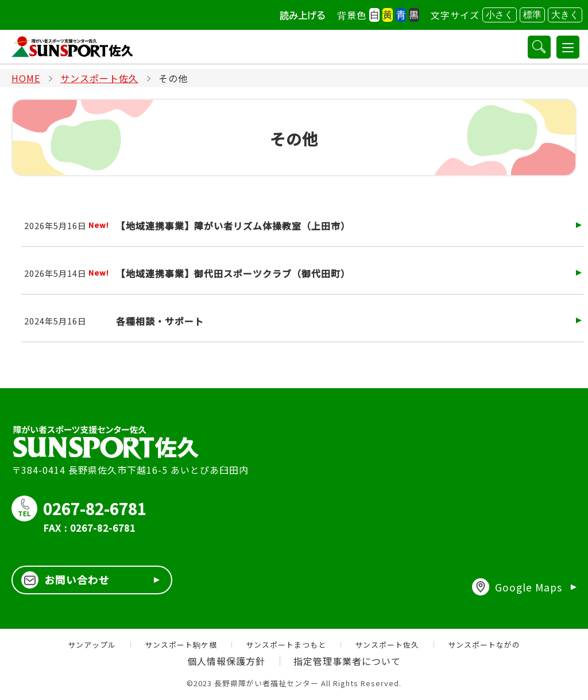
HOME (26, 78)
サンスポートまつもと (286, 645)
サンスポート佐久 (99, 78)
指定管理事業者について (348, 662)
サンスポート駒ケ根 (181, 645)
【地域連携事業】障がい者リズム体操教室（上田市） (233, 226)
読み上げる (303, 16)
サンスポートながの (484, 645)
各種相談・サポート (160, 321)
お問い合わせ (65, 580)
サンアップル (92, 645)
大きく (565, 15)
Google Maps (517, 587)
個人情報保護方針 (226, 662)
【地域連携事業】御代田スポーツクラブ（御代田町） (233, 273)
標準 (532, 15)
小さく (500, 15)
